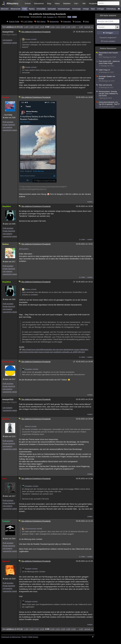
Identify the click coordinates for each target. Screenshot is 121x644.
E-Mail (75, 17)
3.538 (42, 27)
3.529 (31, 27)
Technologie (76, 9)
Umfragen (101, 9)
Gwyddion (7, 206)
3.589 (68, 27)
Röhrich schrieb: (29, 427)
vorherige (10, 27)
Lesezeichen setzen (10, 43)
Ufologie (86, 9)
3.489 (26, 27)
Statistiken (67, 4)
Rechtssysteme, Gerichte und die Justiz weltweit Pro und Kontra (108, 95)
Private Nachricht (9, 125)
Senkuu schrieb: (29, 289)
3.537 (37, 27)
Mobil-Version (33, 637)
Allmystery (12, 3)
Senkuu (6, 244)
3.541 (58, 27)
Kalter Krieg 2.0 (108, 71)
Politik (25, 9)
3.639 (73, 27)
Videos (57, 4)
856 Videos (41, 21)
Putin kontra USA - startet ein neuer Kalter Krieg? (108, 64)
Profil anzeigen (8, 122)
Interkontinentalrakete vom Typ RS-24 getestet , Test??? (108, 105)
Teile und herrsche (108, 86)
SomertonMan (8, 362)
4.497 (81, 27)
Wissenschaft (15, 9)
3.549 (63, 27)
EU (56, 17)
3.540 (52, 27)
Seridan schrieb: (29, 39)
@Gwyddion (24, 249)
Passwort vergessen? (108, 38)
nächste (87, 27)
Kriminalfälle (41, 9)
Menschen (5, 9)
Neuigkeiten (93, 4)
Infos (87, 21)
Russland (50, 17)
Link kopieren (7, 40)
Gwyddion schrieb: (30, 369)
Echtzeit (28, 4)
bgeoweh (6, 561)
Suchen (78, 21)
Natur (93, 9)
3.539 (47, 27)
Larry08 (6, 97)
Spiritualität (52, 9)
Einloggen (109, 33)
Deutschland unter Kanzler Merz (108, 55)
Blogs (49, 4)
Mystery (32, 9)
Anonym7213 (8, 32)
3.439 (21, 27)
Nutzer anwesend (108, 16)
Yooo (4, 479)
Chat (77, 4)
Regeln (24, 637)
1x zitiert (82, 240)
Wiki (84, 4)
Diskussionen (39, 4)
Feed (69, 17)
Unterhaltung (111, 9)
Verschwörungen (64, 9)
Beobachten (54, 21)
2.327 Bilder (28, 21)
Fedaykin (6, 521)
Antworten (67, 21)
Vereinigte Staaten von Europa (108, 79)
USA (44, 17)
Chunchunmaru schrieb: (32, 529)
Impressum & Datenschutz (11, 637)
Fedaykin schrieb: (30, 569)
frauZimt (6, 419)
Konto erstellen (109, 41)
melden (90, 93)
